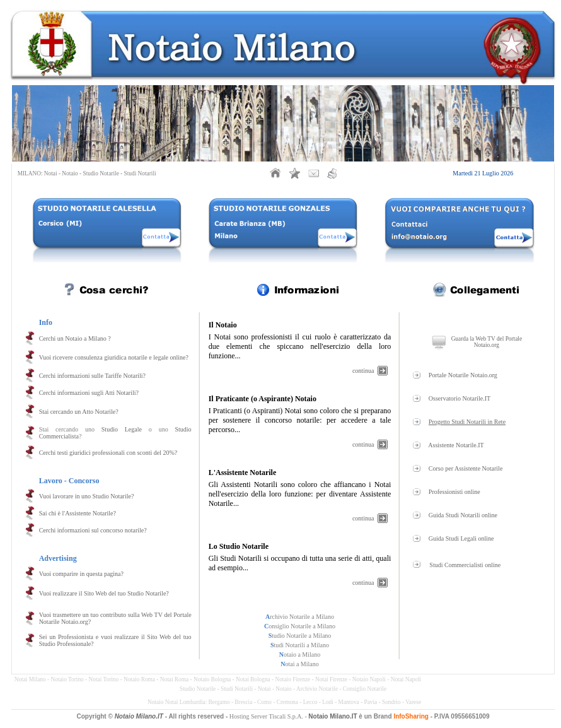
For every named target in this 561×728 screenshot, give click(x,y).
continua (363, 371)
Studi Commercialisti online (465, 565)
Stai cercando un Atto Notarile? (79, 412)
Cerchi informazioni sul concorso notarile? (93, 530)
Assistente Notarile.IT (456, 445)
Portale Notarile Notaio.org (463, 375)
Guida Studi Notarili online (463, 515)
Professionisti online (454, 492)
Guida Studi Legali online (461, 538)
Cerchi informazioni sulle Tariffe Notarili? (92, 376)
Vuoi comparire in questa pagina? (81, 574)
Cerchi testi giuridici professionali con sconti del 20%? (108, 453)
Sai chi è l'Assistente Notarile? (78, 513)
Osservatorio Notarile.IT (460, 398)
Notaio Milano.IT (139, 716)
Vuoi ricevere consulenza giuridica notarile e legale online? (114, 357)
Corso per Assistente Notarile (466, 468)
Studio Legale (122, 429)
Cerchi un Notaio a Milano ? (75, 338)
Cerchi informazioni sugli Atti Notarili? (89, 393)
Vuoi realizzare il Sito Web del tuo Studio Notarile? (104, 593)
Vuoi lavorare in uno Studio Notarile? (87, 496)
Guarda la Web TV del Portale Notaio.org (487, 342)
